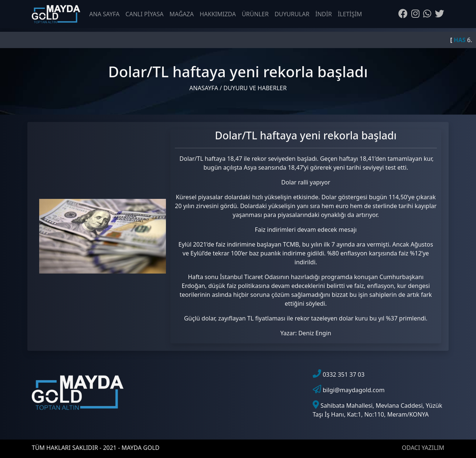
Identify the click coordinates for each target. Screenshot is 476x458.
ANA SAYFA (105, 14)
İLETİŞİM (350, 14)
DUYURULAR (292, 14)
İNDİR (324, 14)
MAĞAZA (182, 14)
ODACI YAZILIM (423, 448)
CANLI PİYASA (145, 14)
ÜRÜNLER (255, 14)
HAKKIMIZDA (218, 14)
